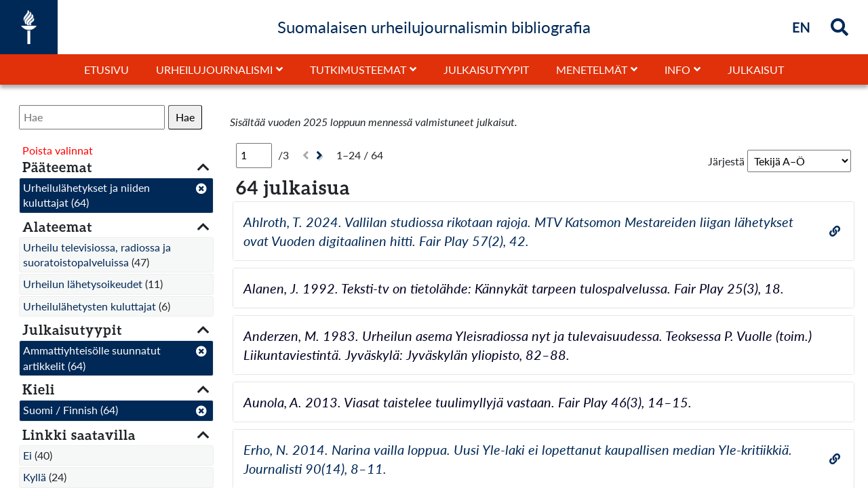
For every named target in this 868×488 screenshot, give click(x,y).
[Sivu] (254, 155)
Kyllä (35, 477)
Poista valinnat (58, 150)
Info (677, 69)
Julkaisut (756, 69)
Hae (185, 117)
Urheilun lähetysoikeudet (83, 284)
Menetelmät (592, 69)
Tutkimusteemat (358, 69)
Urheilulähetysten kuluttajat (90, 306)
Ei (27, 455)
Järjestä (726, 161)
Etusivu (106, 69)
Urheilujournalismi (214, 69)
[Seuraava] (321, 156)
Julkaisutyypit (486, 69)
